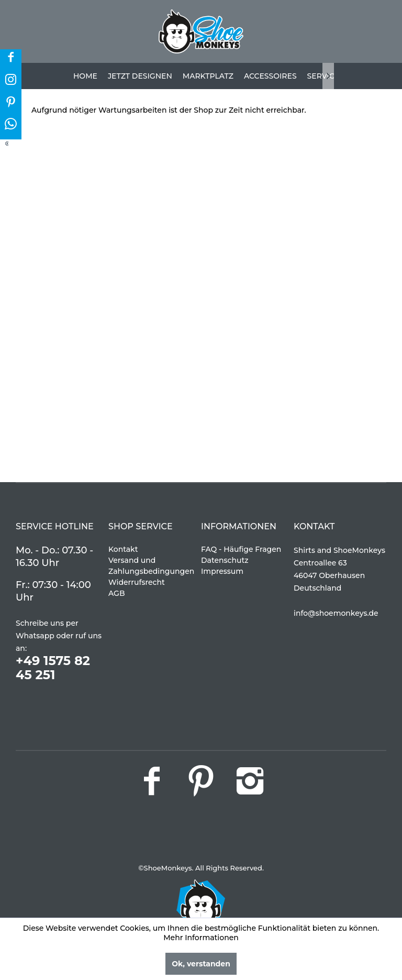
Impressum (222, 571)
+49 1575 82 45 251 (53, 668)
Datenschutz (225, 560)
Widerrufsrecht (137, 582)
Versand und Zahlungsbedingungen (151, 566)
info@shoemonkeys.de (336, 613)
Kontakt (123, 549)
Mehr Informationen (201, 938)
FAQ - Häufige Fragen (241, 549)
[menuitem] (85, 76)
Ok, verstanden (201, 964)
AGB (117, 593)
